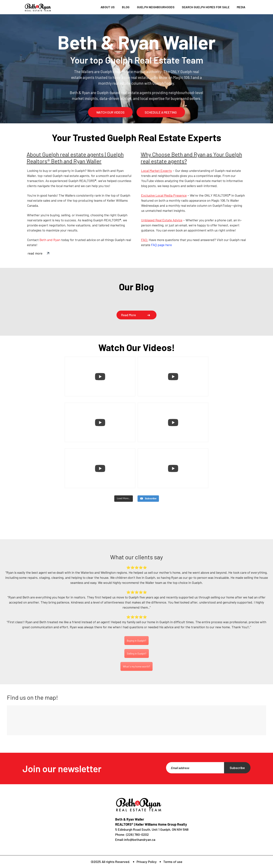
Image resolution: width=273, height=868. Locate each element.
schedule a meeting (161, 112)
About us (108, 7)
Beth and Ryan (50, 240)
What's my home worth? (136, 666)
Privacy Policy (147, 862)
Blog (126, 7)
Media (241, 7)
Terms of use (173, 862)
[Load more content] (124, 499)
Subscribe (237, 768)
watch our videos (110, 112)
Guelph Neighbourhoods (156, 7)
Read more (129, 315)
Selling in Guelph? (137, 653)
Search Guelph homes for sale (206, 7)
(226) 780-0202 (137, 834)
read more (35, 253)
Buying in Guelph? (136, 641)
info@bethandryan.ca (140, 840)
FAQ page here (161, 245)
